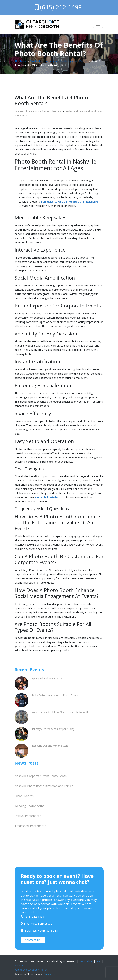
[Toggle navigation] (98, 24)
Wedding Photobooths (29, 806)
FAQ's (99, 961)
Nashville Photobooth (49, 497)
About (90, 961)
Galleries (19, 965)
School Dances (24, 796)
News (24, 61)
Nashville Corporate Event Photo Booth (41, 776)
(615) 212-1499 (58, 7)
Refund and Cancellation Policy (31, 970)
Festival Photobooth (28, 816)
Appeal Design (52, 974)
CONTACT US (33, 940)
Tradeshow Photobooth (30, 826)
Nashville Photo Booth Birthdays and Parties (59, 61)
